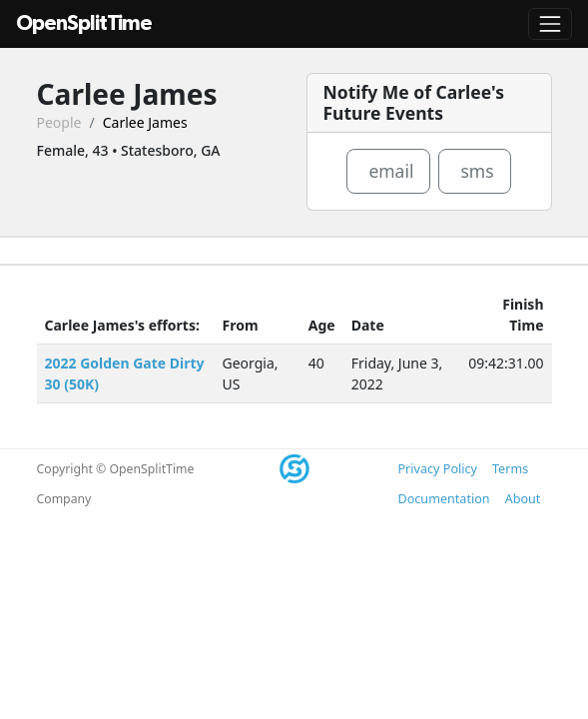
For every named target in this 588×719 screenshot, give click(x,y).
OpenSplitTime (84, 23)
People (59, 122)
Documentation (444, 499)
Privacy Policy (438, 469)
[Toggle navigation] (550, 24)
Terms (510, 469)
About (523, 499)
